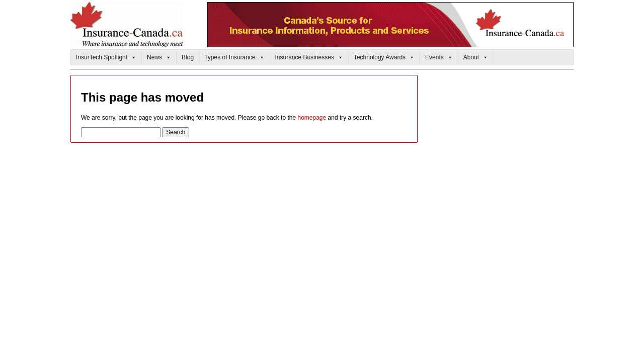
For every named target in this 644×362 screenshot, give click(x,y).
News (159, 57)
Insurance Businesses (309, 57)
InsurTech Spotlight (106, 57)
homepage (312, 118)
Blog (188, 57)
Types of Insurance (234, 57)
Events (439, 57)
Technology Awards (384, 57)
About (476, 57)
